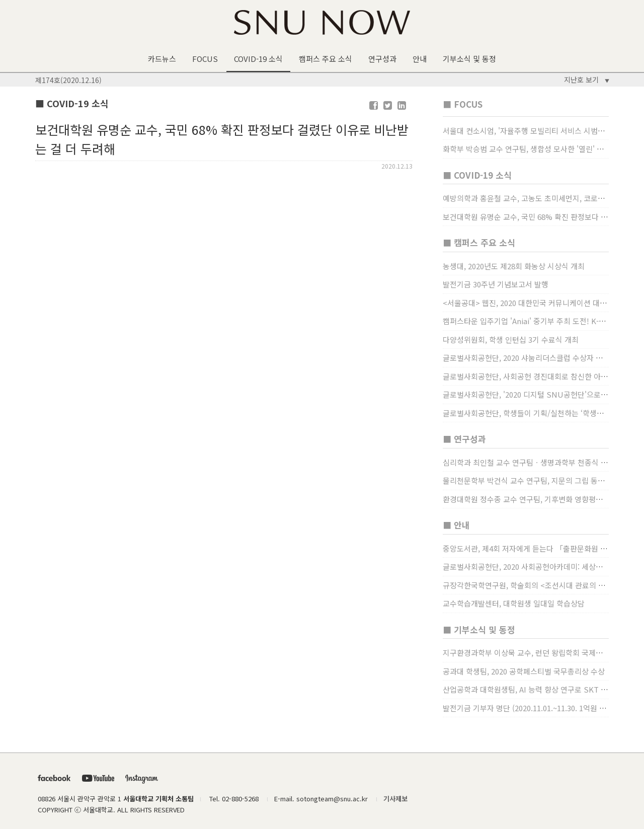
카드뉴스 (162, 59)
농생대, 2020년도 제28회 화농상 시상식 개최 (514, 266)
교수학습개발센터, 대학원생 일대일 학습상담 (514, 603)
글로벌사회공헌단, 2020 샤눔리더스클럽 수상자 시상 (526, 358)
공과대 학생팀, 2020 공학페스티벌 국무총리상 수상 (524, 671)
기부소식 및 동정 (469, 59)
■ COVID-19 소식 (477, 175)
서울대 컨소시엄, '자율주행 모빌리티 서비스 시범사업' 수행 (536, 131)
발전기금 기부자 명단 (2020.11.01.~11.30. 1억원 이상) (529, 708)
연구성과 (382, 59)
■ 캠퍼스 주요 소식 (479, 242)
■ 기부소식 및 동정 (479, 629)
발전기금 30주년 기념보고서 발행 (496, 284)
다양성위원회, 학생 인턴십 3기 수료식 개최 (511, 340)
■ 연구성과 (464, 439)
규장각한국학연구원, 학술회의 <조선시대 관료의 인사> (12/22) (543, 585)
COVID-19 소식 (258, 59)
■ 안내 (456, 525)
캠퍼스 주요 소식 (326, 59)
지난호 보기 (587, 80)
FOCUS (205, 59)
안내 (420, 59)
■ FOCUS (463, 104)
